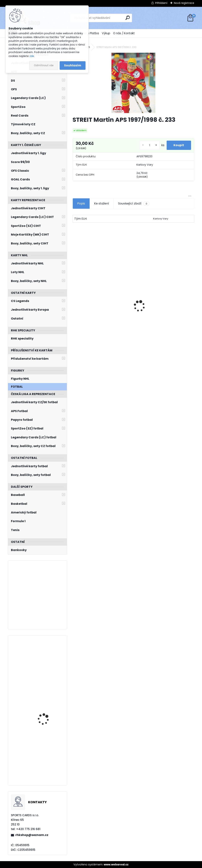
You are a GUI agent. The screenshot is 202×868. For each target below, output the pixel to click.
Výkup (106, 33)
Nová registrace (184, 3)
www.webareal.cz (116, 864)
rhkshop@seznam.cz (32, 835)
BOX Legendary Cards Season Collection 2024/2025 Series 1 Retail (101, 316)
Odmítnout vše (44, 65)
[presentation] (75, 300)
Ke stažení (102, 203)
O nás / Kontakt (124, 33)
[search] (128, 18)
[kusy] (149, 145)
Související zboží (134, 204)
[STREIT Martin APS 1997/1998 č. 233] (133, 83)
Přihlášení (161, 3)
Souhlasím (73, 65)
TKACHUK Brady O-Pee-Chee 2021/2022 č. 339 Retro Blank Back (48, 656)
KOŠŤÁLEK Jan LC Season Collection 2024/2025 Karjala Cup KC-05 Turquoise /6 (48, 706)
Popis (81, 203)
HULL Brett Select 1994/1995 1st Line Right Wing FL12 (47, 754)
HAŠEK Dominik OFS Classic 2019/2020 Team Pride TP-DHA (159, 318)
